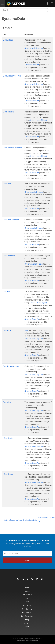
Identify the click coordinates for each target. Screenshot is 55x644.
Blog (27, 620)
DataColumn (8, 40)
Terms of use (29, 641)
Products (27, 591)
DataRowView (9, 256)
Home (27, 588)
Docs (27, 602)
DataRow (7, 184)
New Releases (27, 595)
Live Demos (27, 605)
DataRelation (8, 112)
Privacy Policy (21, 641)
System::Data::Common (46, 519)
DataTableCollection (11, 366)
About (27, 627)
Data (26, 330)
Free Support (27, 609)
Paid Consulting (27, 616)
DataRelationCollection (12, 148)
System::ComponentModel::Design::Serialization (21, 520)
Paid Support (27, 612)
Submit (28, 560)
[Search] (25, 10)
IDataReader (8, 438)
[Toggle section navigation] (51, 10)
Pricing (27, 598)
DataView (7, 402)
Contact (36, 641)
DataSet (6, 292)
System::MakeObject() (34, 48)
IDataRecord (8, 474)
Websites (27, 623)
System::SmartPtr (32, 65)
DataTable (7, 330)
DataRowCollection (11, 220)
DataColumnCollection (12, 76)
